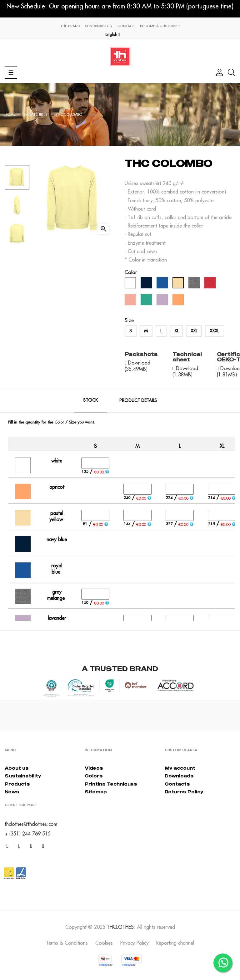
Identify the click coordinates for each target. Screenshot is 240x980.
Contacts (177, 784)
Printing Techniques (111, 784)
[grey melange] (195, 284)
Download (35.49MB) (137, 366)
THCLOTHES (120, 927)
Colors (94, 776)
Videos (94, 768)
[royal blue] (163, 284)
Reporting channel (175, 943)
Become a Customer (160, 26)
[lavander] (163, 301)
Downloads (179, 776)
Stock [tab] (90, 400)
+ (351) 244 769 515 (28, 834)
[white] (131, 284)
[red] (211, 284)
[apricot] (179, 301)
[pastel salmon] (131, 301)
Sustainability (99, 26)
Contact (126, 26)
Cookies (104, 943)
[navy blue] (147, 284)
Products (17, 784)
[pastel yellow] (179, 284)
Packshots (141, 354)
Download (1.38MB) (185, 371)
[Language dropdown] (113, 35)
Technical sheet (187, 357)
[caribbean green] (147, 301)
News (12, 792)
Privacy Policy (135, 943)
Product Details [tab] (138, 400)
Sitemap (96, 792)
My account (180, 768)
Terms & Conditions (67, 943)
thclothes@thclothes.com (31, 824)
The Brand (70, 26)
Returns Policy (184, 792)
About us (17, 768)
